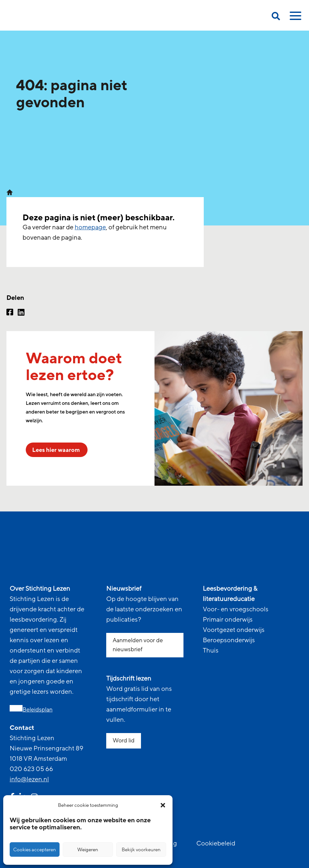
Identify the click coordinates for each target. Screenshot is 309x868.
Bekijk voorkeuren (141, 850)
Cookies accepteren (35, 850)
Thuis (211, 651)
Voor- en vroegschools (236, 609)
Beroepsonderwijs (229, 640)
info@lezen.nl (29, 779)
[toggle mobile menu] (295, 18)
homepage (90, 227)
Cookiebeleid (216, 844)
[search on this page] (276, 17)
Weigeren (88, 850)
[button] (163, 805)
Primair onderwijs (228, 620)
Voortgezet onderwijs (234, 630)
